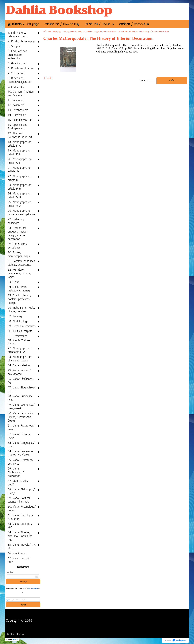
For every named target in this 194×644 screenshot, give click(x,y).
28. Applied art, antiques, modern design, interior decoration (90, 32)
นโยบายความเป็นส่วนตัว (33, 589)
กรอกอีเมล (10, 572)
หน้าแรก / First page (52, 32)
